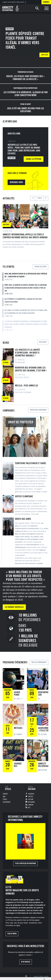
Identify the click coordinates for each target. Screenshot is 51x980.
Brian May (21, 363)
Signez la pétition (34, 159)
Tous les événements (39, 662)
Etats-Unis (11, 158)
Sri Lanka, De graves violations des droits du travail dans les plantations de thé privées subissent (26, 313)
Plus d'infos (12, 934)
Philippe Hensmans (25, 392)
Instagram (31, 802)
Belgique (10, 29)
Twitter (30, 797)
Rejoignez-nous (16, 182)
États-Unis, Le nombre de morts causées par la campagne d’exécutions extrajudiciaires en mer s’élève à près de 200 (26, 290)
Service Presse (23, 377)
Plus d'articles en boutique (26, 863)
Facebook (31, 794)
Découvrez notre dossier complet (29, 563)
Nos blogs (43, 342)
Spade (41, 976)
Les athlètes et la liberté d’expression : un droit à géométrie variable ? (27, 353)
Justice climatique (24, 496)
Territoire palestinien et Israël (31, 463)
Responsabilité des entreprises (26, 88)
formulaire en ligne (13, 925)
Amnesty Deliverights (44, 765)
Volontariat (7, 802)
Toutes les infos (40, 267)
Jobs (4, 797)
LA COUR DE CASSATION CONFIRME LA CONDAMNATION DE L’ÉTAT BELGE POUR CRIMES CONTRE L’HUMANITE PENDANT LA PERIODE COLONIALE (26, 326)
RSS (29, 808)
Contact (5, 794)
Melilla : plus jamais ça (26, 386)
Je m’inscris (26, 962)
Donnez (46, 2)
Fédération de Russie (26, 72)
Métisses (18, 728)
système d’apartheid (27, 478)
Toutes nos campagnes (38, 410)
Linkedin (31, 805)
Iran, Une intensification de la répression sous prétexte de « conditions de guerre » (26, 277)
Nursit (46, 976)
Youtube (31, 799)
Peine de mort (26, 104)
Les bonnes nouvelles (14, 607)
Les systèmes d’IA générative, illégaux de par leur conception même (26, 302)
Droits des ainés (23, 519)
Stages (5, 799)
